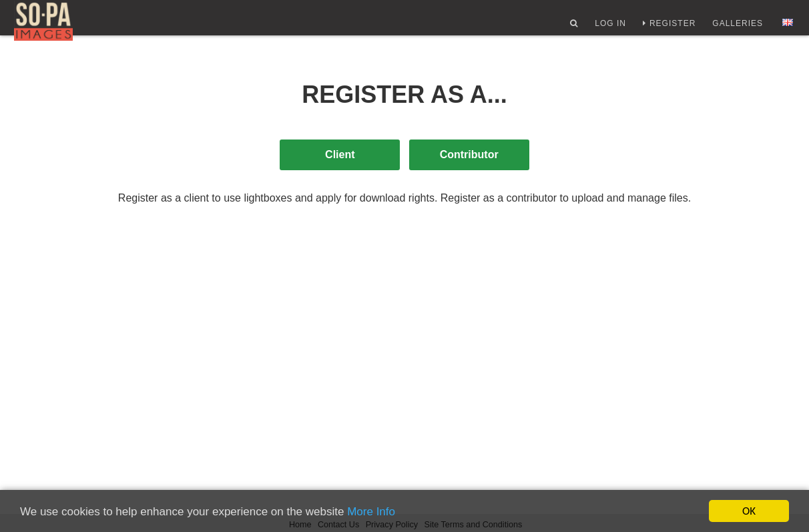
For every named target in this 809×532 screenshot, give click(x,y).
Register (670, 29)
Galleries (735, 29)
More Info (371, 512)
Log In (608, 29)
